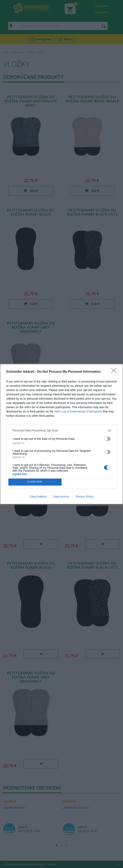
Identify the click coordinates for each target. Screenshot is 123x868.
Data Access (61, 497)
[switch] (107, 439)
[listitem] (62, 431)
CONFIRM (35, 482)
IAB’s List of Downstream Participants (78, 411)
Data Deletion (38, 497)
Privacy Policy (84, 497)
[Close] (115, 372)
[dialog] (62, 434)
